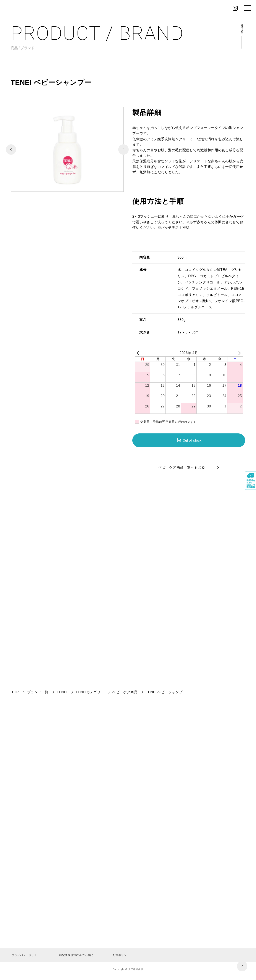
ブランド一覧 (38, 692)
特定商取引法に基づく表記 (76, 955)
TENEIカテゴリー (90, 692)
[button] (123, 150)
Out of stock (192, 440)
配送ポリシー (121, 955)
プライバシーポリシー (26, 955)
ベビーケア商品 (125, 692)
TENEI (62, 692)
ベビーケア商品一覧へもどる (182, 467)
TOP (15, 692)
